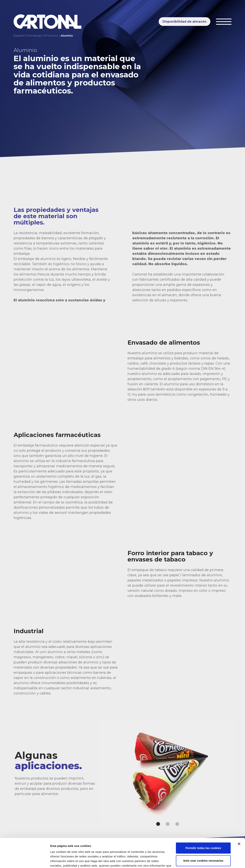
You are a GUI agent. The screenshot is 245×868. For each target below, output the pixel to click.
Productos (52, 36)
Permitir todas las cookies (203, 823)
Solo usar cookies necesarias (203, 836)
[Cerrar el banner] (239, 819)
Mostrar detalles (61, 860)
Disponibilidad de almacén (185, 22)
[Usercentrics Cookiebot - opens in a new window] (25, 861)
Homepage (35, 36)
